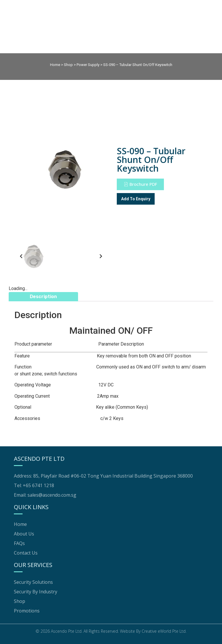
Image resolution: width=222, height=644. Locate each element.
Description (43, 297)
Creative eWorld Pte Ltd (164, 631)
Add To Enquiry (136, 199)
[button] (140, 184)
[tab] (43, 297)
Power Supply (88, 65)
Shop (68, 65)
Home (55, 65)
